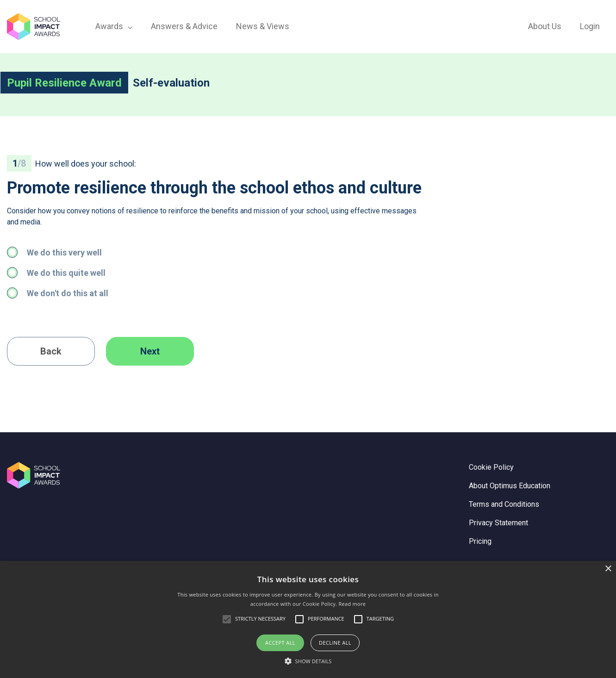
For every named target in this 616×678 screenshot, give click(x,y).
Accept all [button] (280, 643)
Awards (114, 26)
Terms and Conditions (504, 504)
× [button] (608, 569)
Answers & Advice (184, 26)
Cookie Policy (491, 467)
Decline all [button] (335, 643)
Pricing (480, 541)
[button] (308, 661)
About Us (545, 26)
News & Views (263, 26)
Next (150, 351)
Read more (352, 604)
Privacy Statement (498, 523)
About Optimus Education (510, 486)
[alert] (308, 619)
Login (590, 26)
